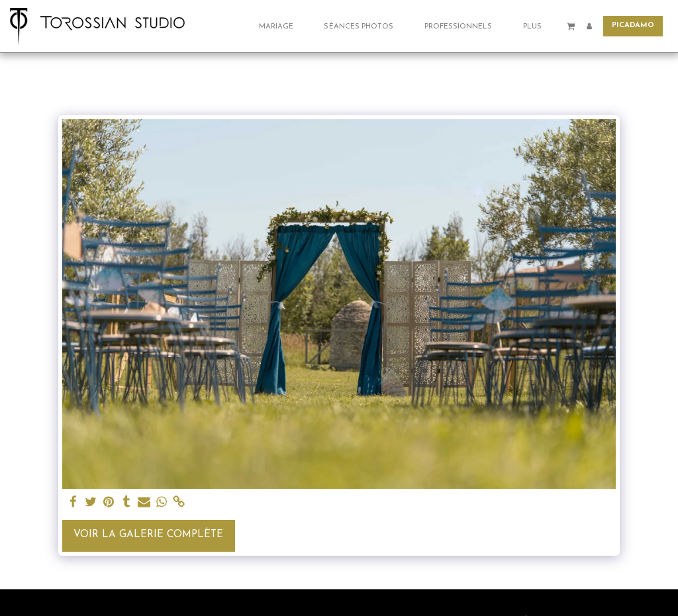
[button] (281, 26)
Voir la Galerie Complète (148, 535)
